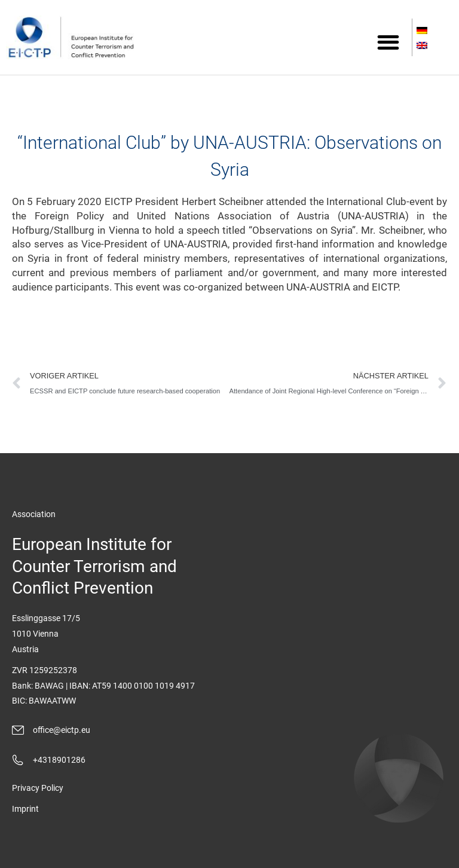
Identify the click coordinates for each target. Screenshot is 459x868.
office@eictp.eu (62, 730)
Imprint (25, 809)
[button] (388, 42)
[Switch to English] (423, 46)
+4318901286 (59, 760)
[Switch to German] (423, 31)
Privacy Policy (38, 788)
